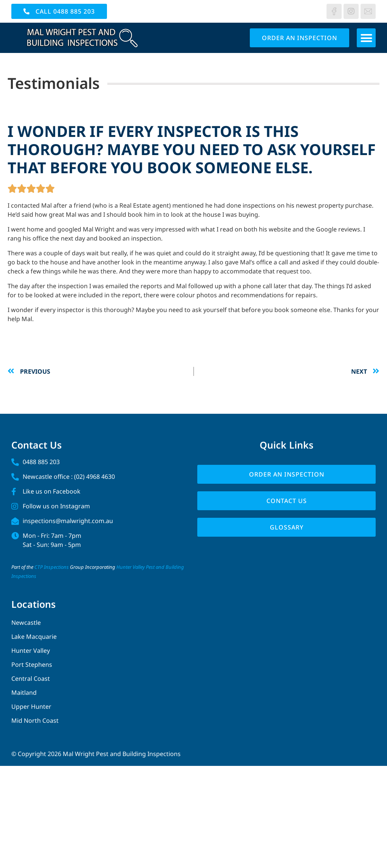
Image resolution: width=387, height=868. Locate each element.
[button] (366, 38)
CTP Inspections (52, 567)
